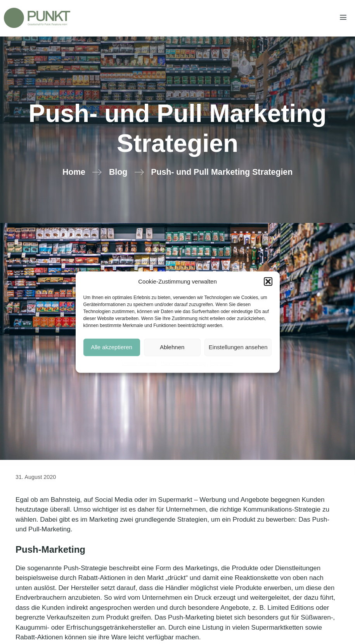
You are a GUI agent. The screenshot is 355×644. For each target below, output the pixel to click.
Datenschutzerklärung (183, 363)
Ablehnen (172, 347)
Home (74, 172)
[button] (268, 282)
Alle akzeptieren (112, 347)
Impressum (221, 363)
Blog (118, 172)
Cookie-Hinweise (139, 363)
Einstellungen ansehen (238, 347)
